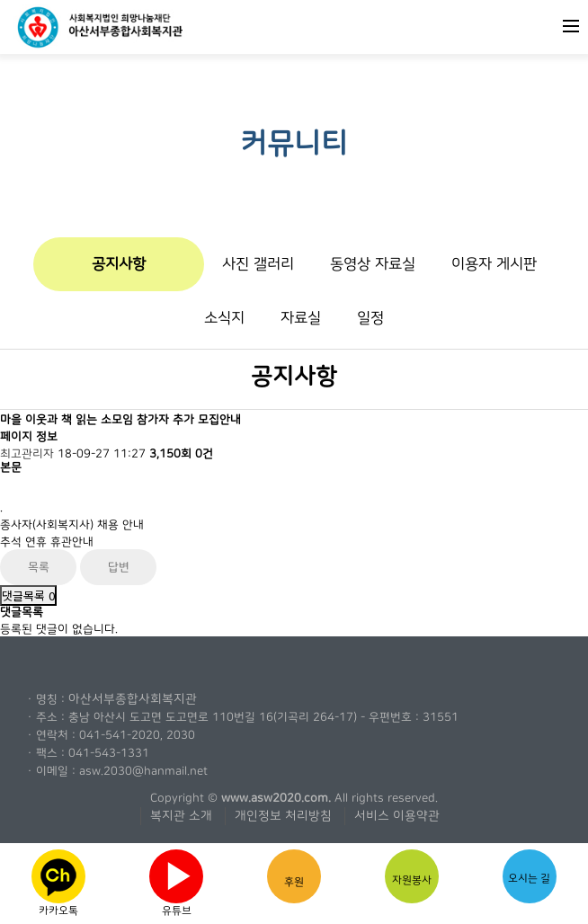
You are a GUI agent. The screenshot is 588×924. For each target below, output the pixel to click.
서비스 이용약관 (397, 816)
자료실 (301, 318)
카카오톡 (58, 881)
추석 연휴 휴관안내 (47, 542)
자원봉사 (412, 875)
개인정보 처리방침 (283, 816)
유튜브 (176, 880)
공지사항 (119, 264)
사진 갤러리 (258, 264)
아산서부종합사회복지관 (133, 699)
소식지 (224, 318)
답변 (119, 567)
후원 (294, 876)
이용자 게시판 (494, 264)
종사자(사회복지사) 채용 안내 (72, 525)
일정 (370, 318)
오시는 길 (530, 871)
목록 (39, 567)
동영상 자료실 (373, 264)
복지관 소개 (181, 816)
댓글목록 (28, 595)
